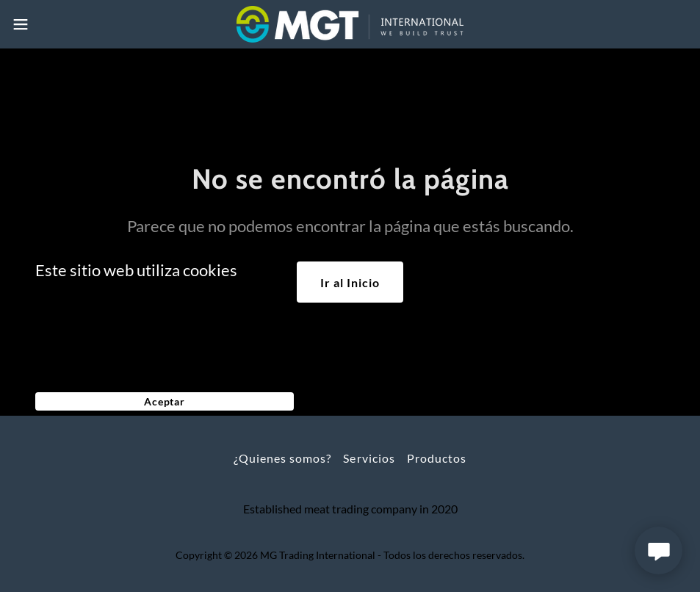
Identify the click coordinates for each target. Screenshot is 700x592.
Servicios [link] (369, 458)
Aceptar (165, 401)
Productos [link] (437, 458)
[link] (350, 24)
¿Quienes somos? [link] (282, 458)
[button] (58, 24)
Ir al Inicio (350, 282)
